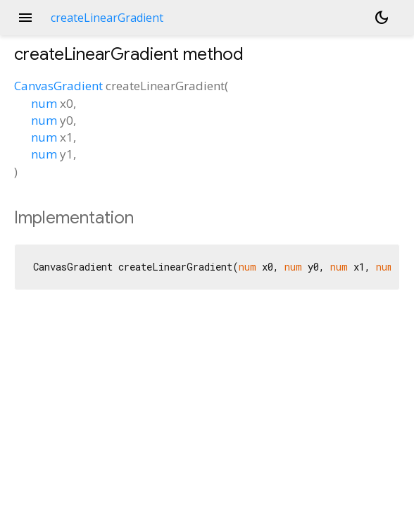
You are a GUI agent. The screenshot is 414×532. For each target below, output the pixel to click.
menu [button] (25, 18)
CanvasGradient (58, 86)
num (44, 103)
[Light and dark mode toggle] (382, 18)
